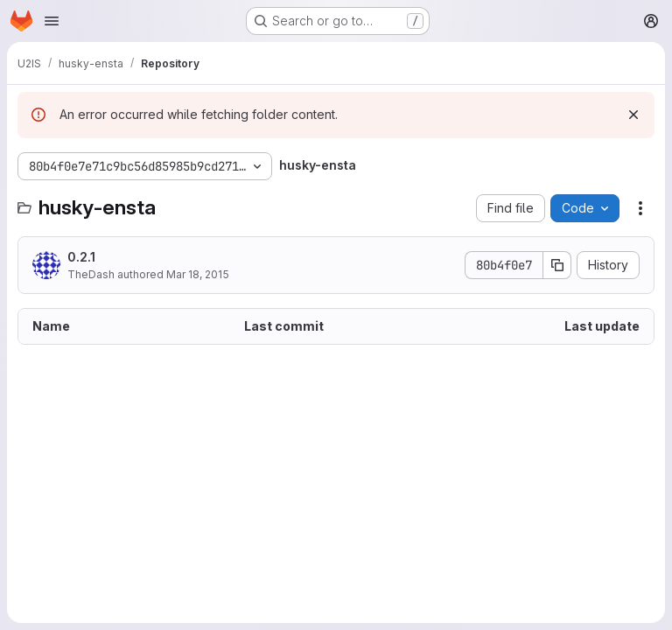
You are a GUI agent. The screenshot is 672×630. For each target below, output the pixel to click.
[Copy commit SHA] (557, 265)
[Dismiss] (633, 115)
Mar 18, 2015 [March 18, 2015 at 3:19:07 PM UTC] (198, 274)
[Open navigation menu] (52, 21)
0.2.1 (81, 257)
